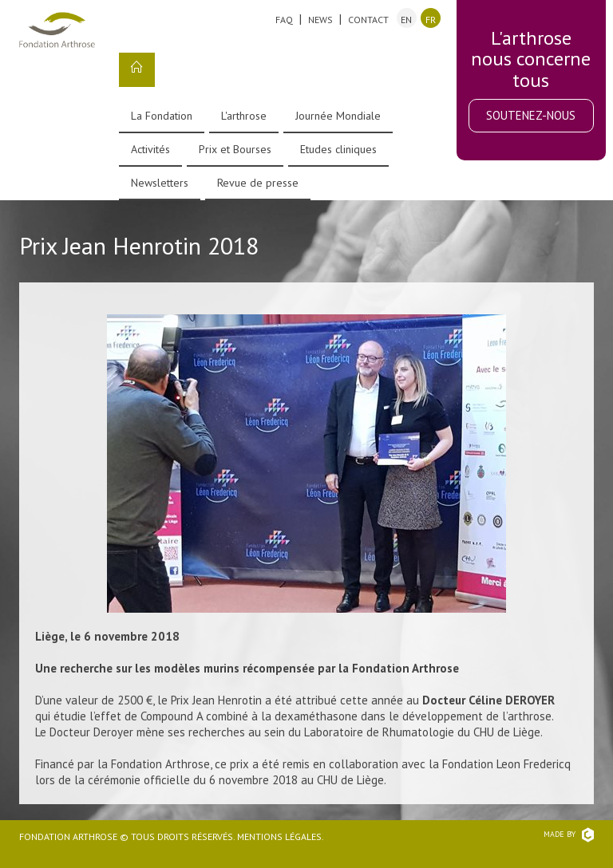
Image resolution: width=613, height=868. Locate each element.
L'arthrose (244, 116)
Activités (150, 149)
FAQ (284, 20)
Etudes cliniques (338, 149)
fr (431, 20)
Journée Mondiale (338, 116)
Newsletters (160, 183)
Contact (368, 20)
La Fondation (162, 116)
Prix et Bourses (235, 149)
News (320, 20)
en (406, 20)
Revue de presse (258, 183)
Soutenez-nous (531, 115)
